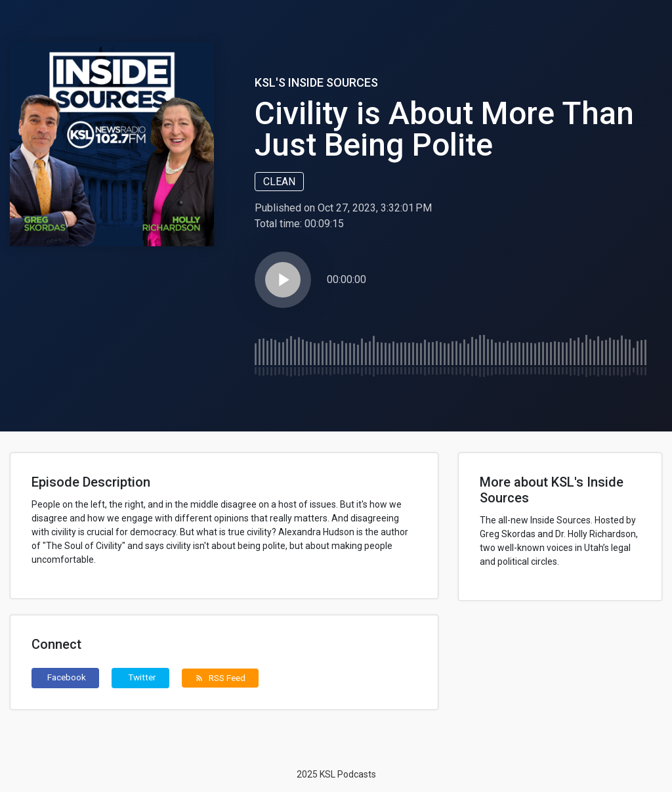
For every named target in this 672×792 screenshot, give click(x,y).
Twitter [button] (142, 677)
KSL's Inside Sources (316, 82)
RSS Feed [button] (220, 678)
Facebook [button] (67, 677)
